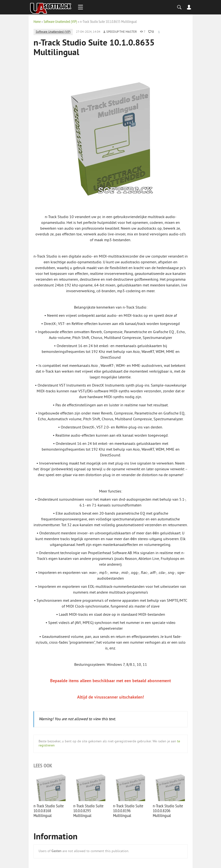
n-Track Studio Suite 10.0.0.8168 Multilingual (49, 811)
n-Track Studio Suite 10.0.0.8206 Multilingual (168, 811)
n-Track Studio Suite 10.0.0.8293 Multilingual (88, 811)
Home (37, 22)
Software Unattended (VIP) (60, 22)
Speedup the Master (122, 32)
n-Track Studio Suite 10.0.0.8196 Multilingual (128, 811)
